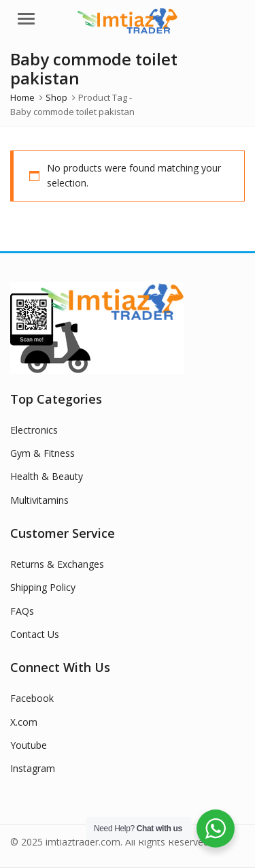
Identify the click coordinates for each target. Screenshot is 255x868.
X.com (24, 722)
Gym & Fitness (42, 453)
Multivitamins (39, 500)
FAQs (22, 611)
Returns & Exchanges (57, 564)
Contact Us (35, 634)
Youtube (29, 745)
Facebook (32, 698)
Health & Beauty (47, 476)
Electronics (34, 430)
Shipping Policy (43, 587)
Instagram (33, 768)
